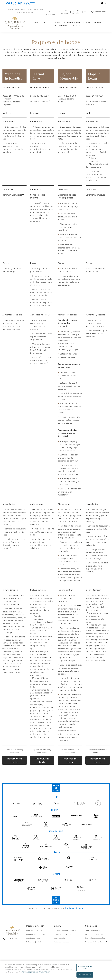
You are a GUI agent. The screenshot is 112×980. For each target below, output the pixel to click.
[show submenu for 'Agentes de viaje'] (80, 12)
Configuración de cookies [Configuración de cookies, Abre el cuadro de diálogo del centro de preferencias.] (85, 968)
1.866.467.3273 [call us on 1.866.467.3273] (11, 939)
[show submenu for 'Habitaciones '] (50, 23)
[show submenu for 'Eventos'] (83, 26)
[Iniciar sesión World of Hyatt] (104, 4)
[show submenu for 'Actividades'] (69, 26)
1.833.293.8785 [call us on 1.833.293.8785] (100, 12)
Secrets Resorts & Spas (24, 9)
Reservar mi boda (14, 760)
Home (11, 9)
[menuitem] (35, 931)
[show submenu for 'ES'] (88, 12)
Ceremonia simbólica (95, 195)
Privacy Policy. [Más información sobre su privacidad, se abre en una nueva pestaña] (44, 972)
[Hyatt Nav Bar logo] (21, 4)
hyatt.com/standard (74, 908)
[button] (14, 751)
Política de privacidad (30, 972)
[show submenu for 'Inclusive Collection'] (56, 12)
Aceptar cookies (85, 975)
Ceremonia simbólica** (13, 195)
